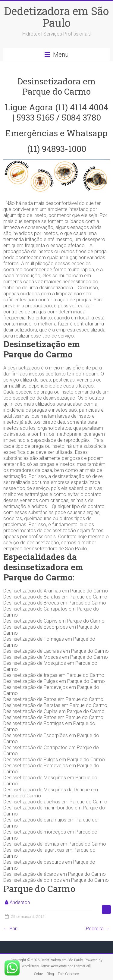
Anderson (20, 902)
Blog (50, 974)
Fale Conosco (68, 974)
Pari (10, 929)
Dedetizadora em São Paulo (56, 17)
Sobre (38, 974)
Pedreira (98, 929)
